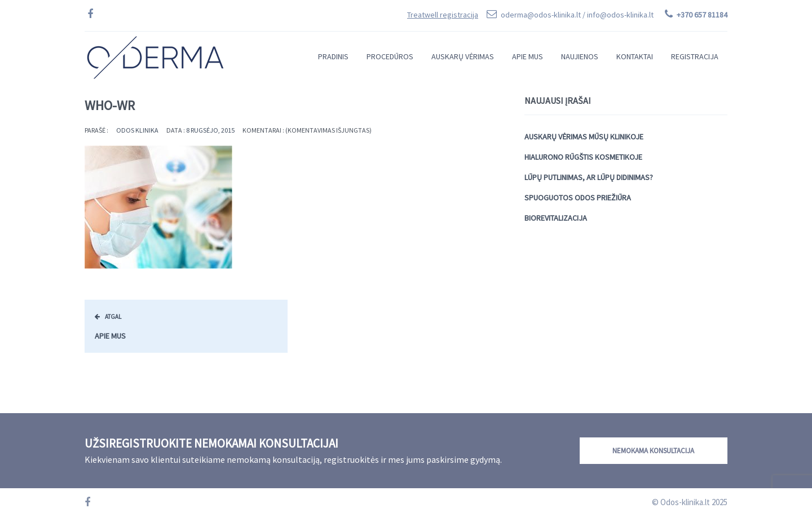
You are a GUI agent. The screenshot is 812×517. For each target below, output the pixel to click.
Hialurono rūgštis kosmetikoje (583, 157)
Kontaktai (635, 56)
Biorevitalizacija (556, 218)
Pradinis (333, 56)
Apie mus (528, 56)
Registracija (695, 56)
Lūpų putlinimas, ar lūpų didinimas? (589, 177)
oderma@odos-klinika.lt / (577, 15)
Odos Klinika (137, 130)
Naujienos (580, 56)
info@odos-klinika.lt (620, 15)
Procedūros (390, 56)
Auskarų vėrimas (463, 56)
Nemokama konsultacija (653, 451)
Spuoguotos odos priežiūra (578, 198)
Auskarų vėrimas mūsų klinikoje (584, 137)
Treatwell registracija (443, 15)
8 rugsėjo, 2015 (210, 130)
